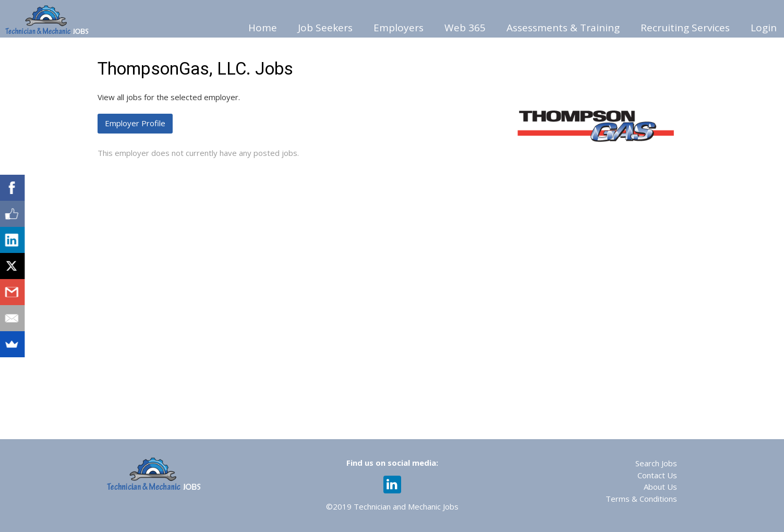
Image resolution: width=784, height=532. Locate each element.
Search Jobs (656, 463)
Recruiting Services (685, 28)
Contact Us (657, 475)
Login (764, 28)
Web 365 (465, 28)
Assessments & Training (563, 28)
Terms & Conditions (641, 499)
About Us (660, 487)
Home (263, 28)
